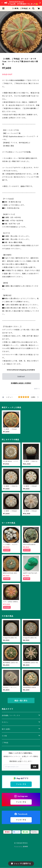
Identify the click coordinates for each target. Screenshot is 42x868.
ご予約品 (5, 743)
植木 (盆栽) (6, 729)
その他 (4, 736)
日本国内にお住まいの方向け (21, 383)
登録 (35, 767)
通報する (37, 389)
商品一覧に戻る (21, 701)
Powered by (21, 847)
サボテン (5, 722)
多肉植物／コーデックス (11, 716)
